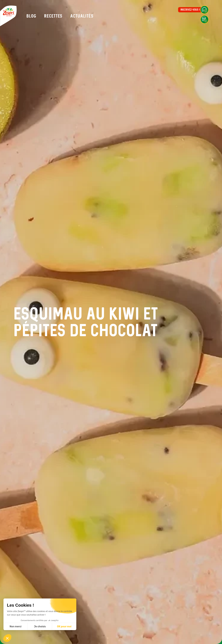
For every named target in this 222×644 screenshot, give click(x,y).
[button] (7, 638)
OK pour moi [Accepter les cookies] (64, 627)
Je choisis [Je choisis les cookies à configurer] (40, 627)
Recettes (53, 16)
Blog (31, 16)
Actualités (82, 16)
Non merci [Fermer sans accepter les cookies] (15, 627)
